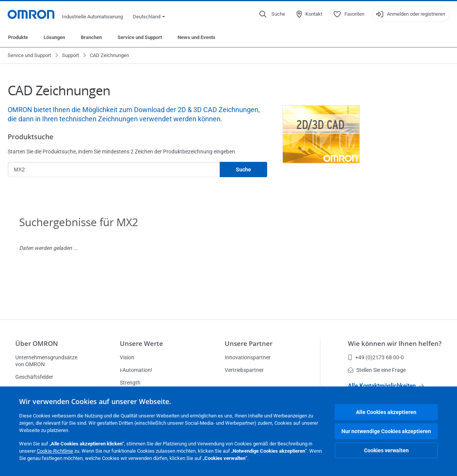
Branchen (91, 37)
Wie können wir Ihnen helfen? (395, 343)
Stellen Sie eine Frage (377, 370)
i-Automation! (136, 370)
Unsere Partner (249, 343)
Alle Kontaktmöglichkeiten (386, 386)
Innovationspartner (248, 357)
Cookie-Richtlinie (55, 451)
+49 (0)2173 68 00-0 (376, 357)
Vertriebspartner (244, 370)
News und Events (197, 37)
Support (70, 55)
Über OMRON (37, 343)
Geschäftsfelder (34, 377)
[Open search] (272, 14)
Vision (127, 357)
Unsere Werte (141, 343)
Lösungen (54, 37)
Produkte (18, 37)
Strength (130, 383)
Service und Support (140, 37)
